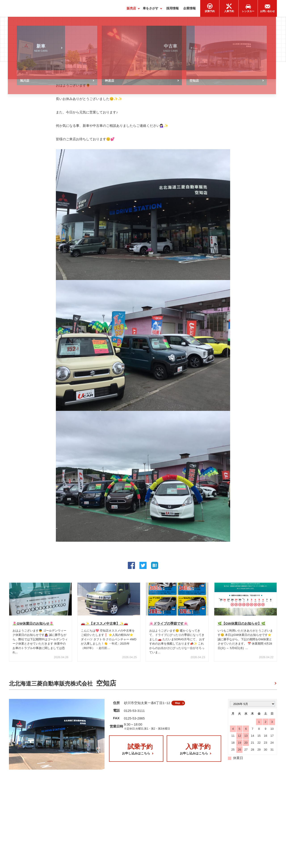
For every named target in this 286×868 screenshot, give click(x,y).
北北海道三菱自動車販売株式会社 (63, 685)
